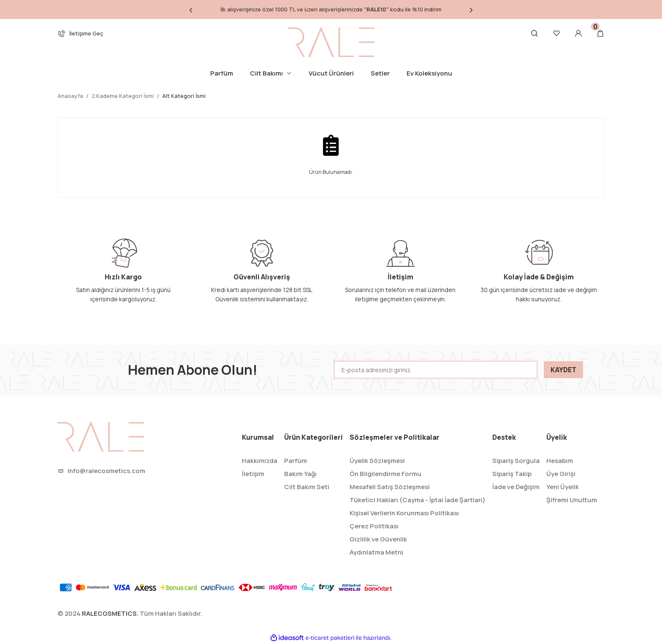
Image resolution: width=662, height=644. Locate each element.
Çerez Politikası (374, 526)
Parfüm (296, 461)
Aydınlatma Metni (376, 552)
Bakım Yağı (300, 474)
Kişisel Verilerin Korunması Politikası (404, 513)
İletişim (253, 474)
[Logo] (331, 42)
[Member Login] (578, 33)
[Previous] (191, 10)
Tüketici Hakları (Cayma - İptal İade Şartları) (418, 500)
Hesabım (560, 461)
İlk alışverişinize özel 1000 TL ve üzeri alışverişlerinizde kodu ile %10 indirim (331, 9)
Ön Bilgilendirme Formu (385, 474)
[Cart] (600, 33)
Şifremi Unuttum (572, 500)
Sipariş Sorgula (516, 461)
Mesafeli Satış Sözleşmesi (390, 487)
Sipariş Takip (512, 474)
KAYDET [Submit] (563, 370)
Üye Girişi (561, 474)
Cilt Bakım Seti (307, 487)
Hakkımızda (260, 461)
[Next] (471, 10)
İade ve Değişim (516, 487)
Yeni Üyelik (563, 487)
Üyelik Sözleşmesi (377, 461)
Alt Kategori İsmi (184, 96)
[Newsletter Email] (436, 370)
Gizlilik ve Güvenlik (378, 539)
